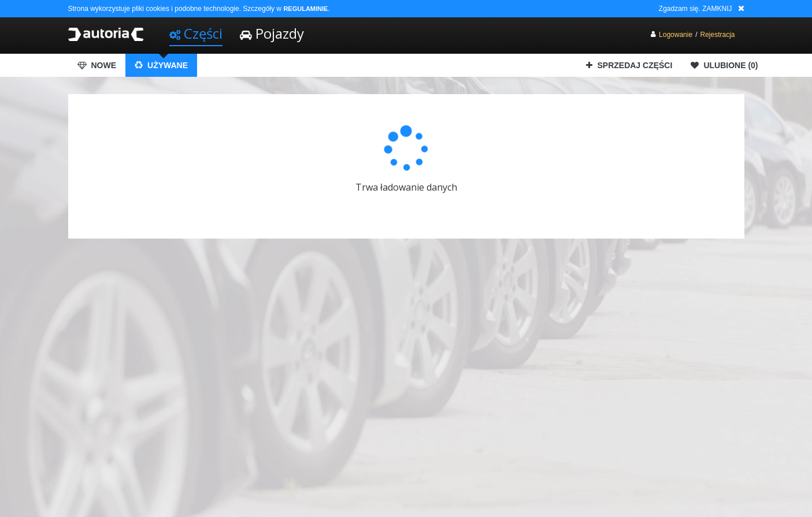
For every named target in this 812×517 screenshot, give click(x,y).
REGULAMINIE (305, 9)
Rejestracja (717, 35)
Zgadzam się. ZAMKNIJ (696, 9)
